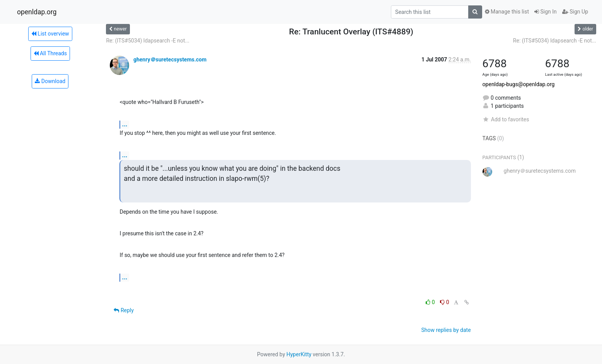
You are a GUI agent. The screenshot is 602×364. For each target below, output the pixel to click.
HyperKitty (299, 354)
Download (50, 81)
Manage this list (507, 12)
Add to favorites (506, 119)
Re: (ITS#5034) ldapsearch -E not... (148, 41)
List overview (50, 34)
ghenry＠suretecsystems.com (170, 60)
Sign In (546, 12)
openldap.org (37, 12)
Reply (124, 310)
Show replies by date (446, 330)
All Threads (50, 53)
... (124, 124)
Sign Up (575, 12)
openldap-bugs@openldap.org (519, 84)
